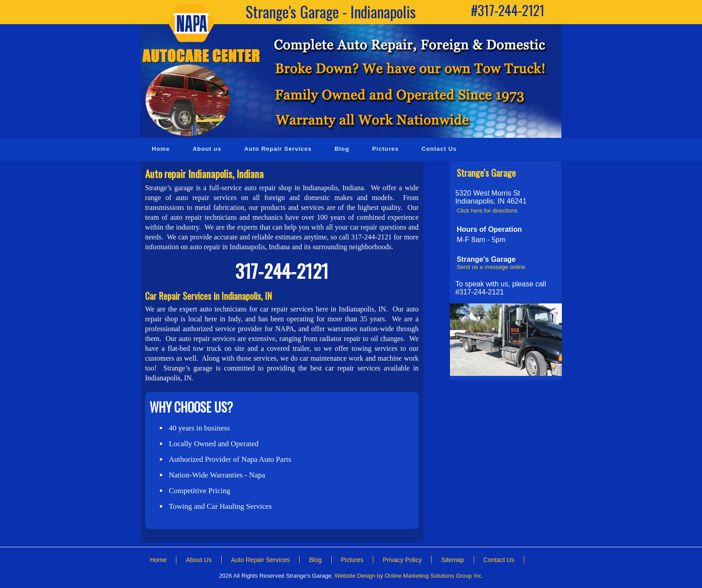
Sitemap (452, 560)
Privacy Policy (402, 560)
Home (158, 560)
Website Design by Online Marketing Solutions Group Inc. (409, 576)
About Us (199, 560)
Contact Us (499, 560)
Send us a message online (491, 267)
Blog (315, 560)
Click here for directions (487, 211)
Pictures (353, 560)
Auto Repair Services (261, 560)
